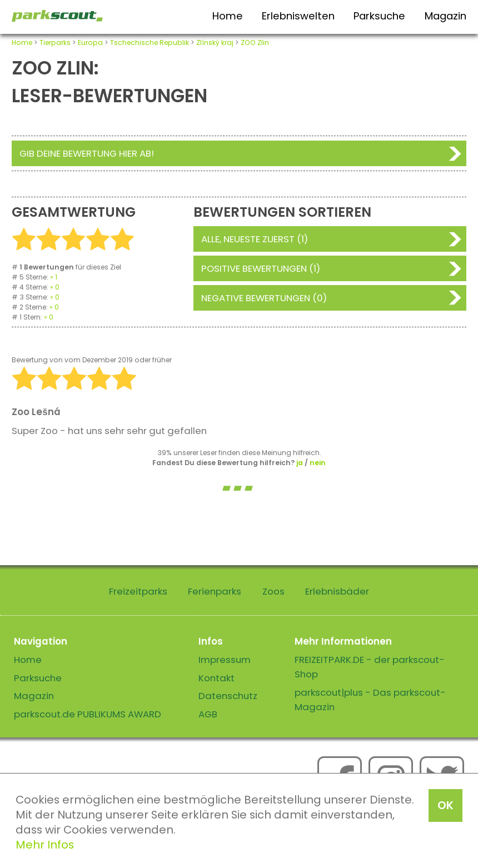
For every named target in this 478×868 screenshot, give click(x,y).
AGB (208, 714)
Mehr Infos (45, 845)
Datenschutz (228, 696)
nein (318, 463)
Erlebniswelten (298, 16)
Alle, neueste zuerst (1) (255, 239)
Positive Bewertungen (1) (261, 268)
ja (300, 463)
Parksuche (379, 16)
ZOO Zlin (255, 43)
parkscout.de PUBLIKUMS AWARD (88, 714)
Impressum (225, 660)
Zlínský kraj (215, 43)
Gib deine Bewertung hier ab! (87, 153)
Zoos (273, 591)
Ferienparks (215, 591)
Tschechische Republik (150, 43)
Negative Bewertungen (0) (264, 298)
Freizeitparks (138, 591)
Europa (90, 43)
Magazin (445, 16)
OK (445, 805)
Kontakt (216, 678)
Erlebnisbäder (337, 591)
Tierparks (55, 43)
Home (228, 16)
